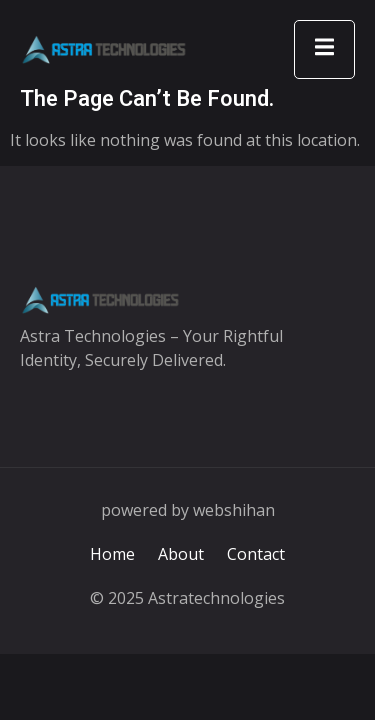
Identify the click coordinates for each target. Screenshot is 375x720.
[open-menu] (324, 49)
